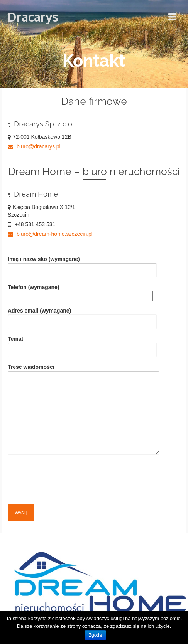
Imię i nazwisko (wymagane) (82, 265)
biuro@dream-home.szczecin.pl (50, 234)
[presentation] (66, 478)
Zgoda (95, 635)
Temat (82, 344)
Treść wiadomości (84, 410)
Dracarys (33, 17)
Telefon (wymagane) (80, 292)
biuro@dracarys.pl (34, 146)
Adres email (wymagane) (82, 316)
